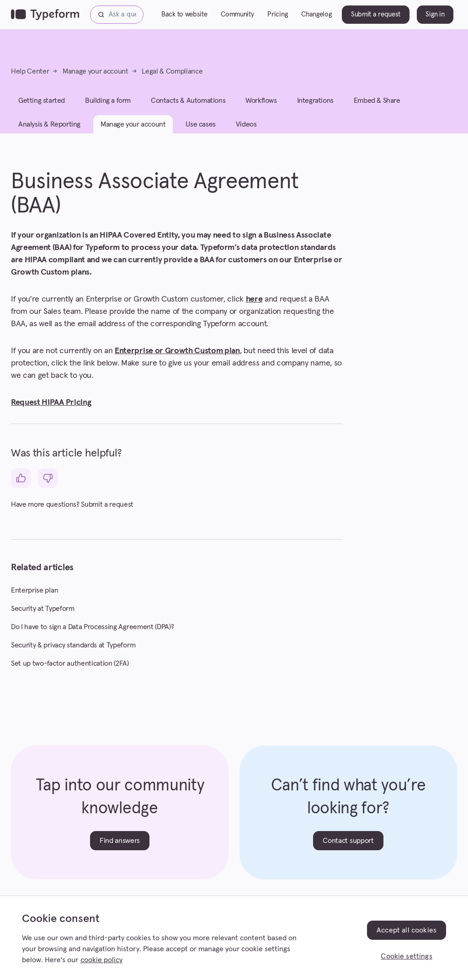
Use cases (200, 124)
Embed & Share (377, 101)
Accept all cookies (407, 930)
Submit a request (376, 14)
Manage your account (96, 71)
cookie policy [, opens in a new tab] (101, 960)
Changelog (316, 14)
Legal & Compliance (172, 71)
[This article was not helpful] (48, 478)
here (254, 299)
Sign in (435, 14)
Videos (246, 124)
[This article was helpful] (21, 478)
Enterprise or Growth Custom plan (177, 351)
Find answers (120, 841)
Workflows (261, 101)
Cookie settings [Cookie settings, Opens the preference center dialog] (406, 956)
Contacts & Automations (188, 101)
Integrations (315, 101)
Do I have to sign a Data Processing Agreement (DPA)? (92, 627)
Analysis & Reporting (49, 124)
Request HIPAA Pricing (51, 403)
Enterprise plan (35, 590)
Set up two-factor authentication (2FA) (70, 663)
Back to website (184, 14)
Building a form (108, 101)
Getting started (42, 101)
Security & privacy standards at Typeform (73, 645)
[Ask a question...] (117, 15)
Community (237, 14)
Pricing (277, 14)
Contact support (348, 841)
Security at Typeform (43, 609)
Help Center (30, 71)
